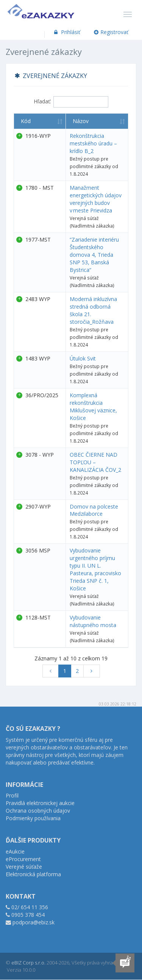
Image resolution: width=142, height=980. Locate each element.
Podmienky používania (33, 818)
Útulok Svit (83, 358)
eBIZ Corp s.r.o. (28, 963)
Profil (12, 795)
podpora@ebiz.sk (34, 922)
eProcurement (23, 859)
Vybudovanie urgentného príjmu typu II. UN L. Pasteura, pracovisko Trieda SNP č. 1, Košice (95, 569)
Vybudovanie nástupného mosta (93, 621)
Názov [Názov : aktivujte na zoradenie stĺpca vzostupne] (81, 121)
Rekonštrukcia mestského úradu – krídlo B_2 (93, 143)
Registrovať (111, 32)
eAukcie (15, 851)
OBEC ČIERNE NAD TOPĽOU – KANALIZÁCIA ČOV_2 (95, 462)
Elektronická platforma (33, 874)
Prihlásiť (66, 32)
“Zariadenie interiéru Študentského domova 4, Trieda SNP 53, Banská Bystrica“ (94, 255)
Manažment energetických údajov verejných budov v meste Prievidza (96, 199)
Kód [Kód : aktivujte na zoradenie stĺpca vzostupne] (26, 121)
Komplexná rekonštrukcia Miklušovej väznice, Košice (93, 407)
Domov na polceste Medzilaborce (94, 510)
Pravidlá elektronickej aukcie (40, 803)
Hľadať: (71, 102)
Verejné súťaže (24, 867)
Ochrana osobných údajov (38, 811)
